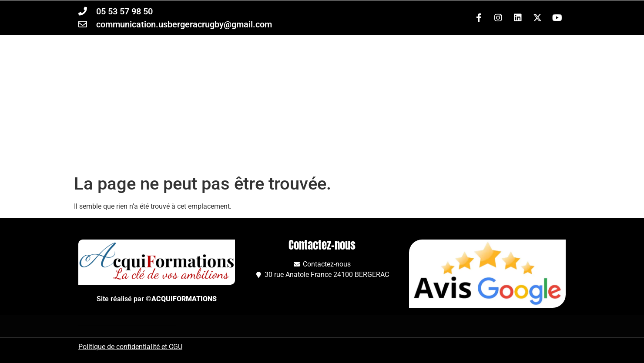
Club (359, 151)
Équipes (220, 151)
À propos (423, 151)
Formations (292, 151)
